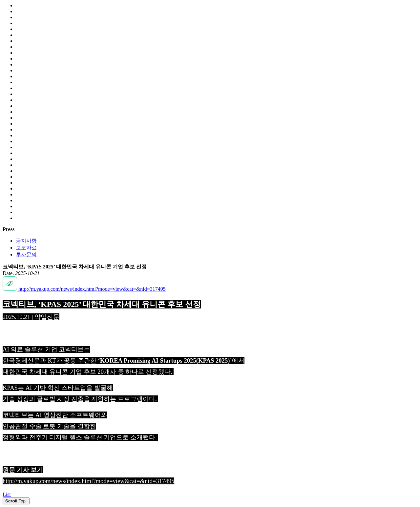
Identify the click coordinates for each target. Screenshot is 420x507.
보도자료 (26, 248)
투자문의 (26, 254)
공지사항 (26, 241)
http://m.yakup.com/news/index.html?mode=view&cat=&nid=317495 (84, 289)
